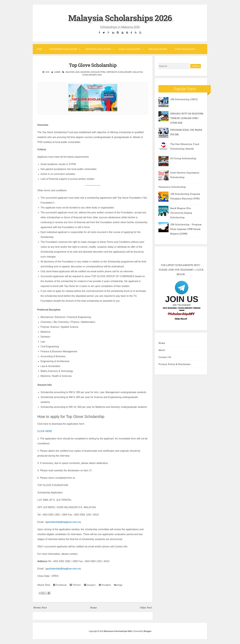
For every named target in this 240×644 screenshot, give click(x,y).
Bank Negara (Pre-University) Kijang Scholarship (181, 213)
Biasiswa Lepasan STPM (93, 72)
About (162, 350)
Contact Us (165, 357)
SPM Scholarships (158, 49)
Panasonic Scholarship (172, 187)
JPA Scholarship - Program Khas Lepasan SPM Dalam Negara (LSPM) (186, 229)
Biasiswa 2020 (73, 72)
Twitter (75, 585)
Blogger (148, 631)
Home (39, 49)
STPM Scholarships (185, 49)
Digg (118, 585)
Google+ (90, 585)
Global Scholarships (130, 49)
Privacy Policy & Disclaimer (174, 364)
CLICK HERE (45, 431)
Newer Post (40, 607)
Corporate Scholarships (98, 49)
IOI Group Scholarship (183, 158)
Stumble (105, 585)
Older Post (146, 607)
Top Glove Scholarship (93, 65)
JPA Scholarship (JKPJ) (184, 99)
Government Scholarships (63, 49)
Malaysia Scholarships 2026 (120, 17)
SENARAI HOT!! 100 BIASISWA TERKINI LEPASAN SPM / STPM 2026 (187, 118)
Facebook (60, 585)
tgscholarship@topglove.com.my (63, 522)
